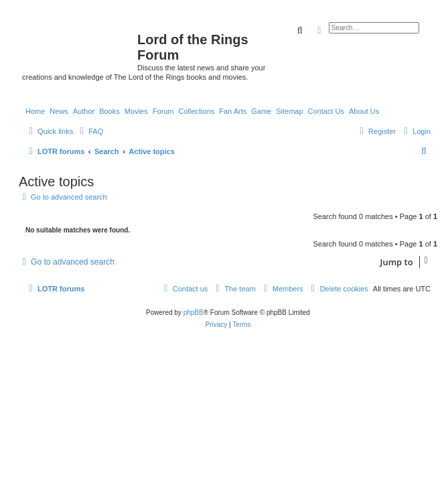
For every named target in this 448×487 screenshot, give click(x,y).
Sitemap (289, 111)
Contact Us (326, 111)
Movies (136, 111)
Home (35, 111)
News (59, 111)
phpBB (194, 312)
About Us (364, 111)
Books (109, 111)
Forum (163, 111)
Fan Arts (233, 111)
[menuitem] (90, 131)
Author (84, 111)
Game (261, 111)
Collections (196, 111)
